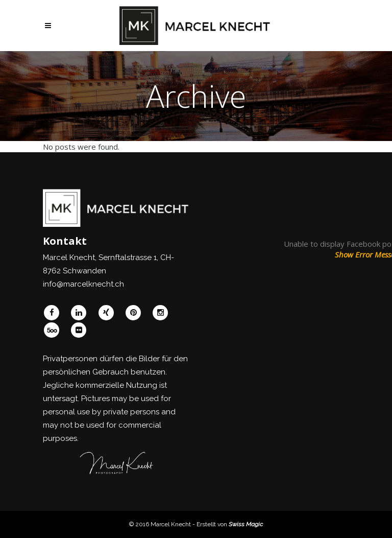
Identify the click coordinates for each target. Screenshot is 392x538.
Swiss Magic (246, 524)
